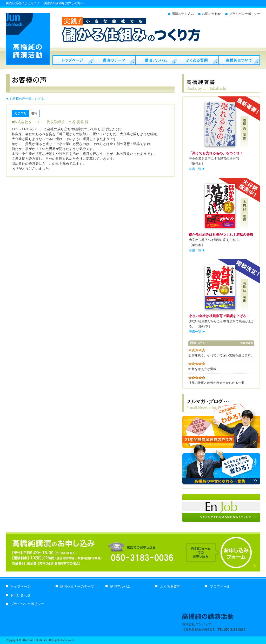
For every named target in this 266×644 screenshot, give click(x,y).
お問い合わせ (211, 14)
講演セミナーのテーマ (77, 586)
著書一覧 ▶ (197, 169)
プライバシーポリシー (245, 14)
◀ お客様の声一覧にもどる (25, 99)
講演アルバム (156, 60)
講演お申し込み (183, 14)
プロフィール (239, 60)
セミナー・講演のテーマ (115, 60)
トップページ (21, 586)
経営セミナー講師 (28, 39)
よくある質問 (198, 60)
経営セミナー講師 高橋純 (73, 60)
